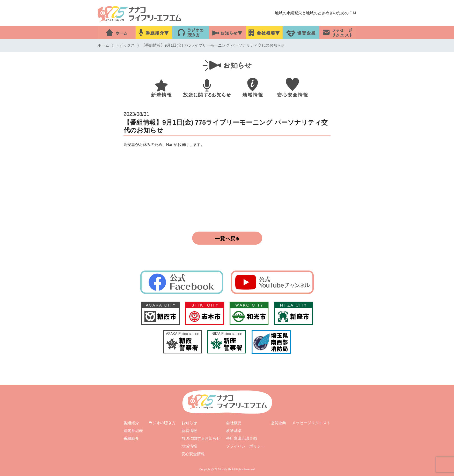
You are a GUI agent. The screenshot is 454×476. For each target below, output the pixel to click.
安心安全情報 (193, 454)
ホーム (103, 45)
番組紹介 (131, 423)
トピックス (125, 45)
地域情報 (189, 446)
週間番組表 (133, 431)
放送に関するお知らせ (201, 438)
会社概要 (234, 423)
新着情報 (189, 431)
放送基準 (234, 431)
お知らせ (189, 423)
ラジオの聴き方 (162, 423)
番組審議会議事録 (241, 438)
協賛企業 (278, 423)
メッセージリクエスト (311, 423)
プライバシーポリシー (245, 446)
